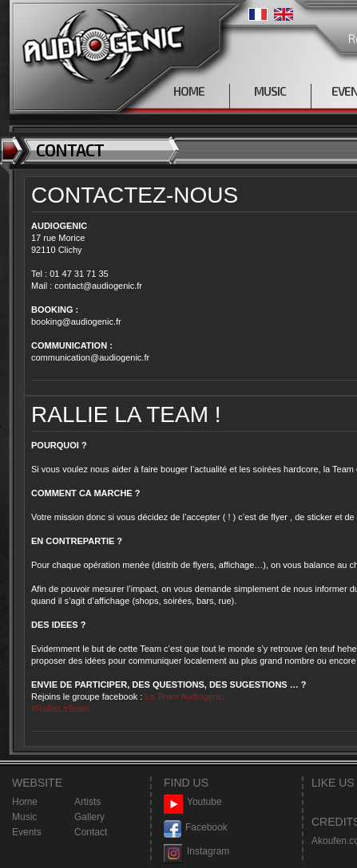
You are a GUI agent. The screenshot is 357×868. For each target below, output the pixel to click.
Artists (87, 802)
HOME (189, 91)
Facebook (196, 828)
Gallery (89, 817)
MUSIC (270, 91)
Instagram (196, 852)
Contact (91, 832)
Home (25, 802)
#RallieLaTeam (60, 708)
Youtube (193, 802)
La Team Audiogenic (183, 696)
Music (24, 817)
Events (27, 832)
